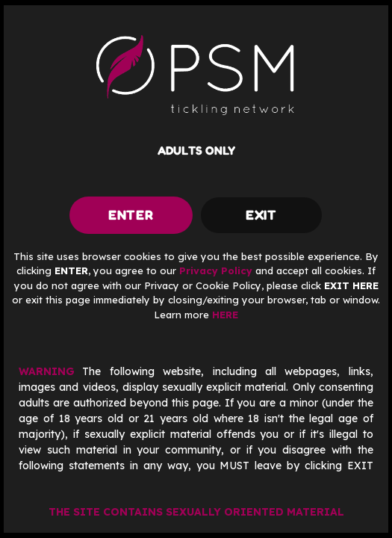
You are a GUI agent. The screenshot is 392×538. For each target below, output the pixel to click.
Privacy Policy (216, 270)
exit (261, 214)
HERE (225, 315)
